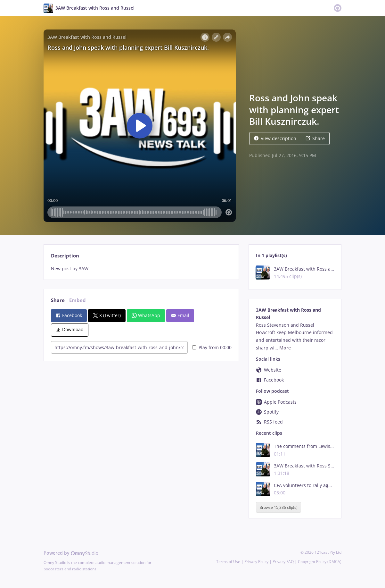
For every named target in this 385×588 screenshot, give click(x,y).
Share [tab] (58, 300)
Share (315, 138)
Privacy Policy (256, 562)
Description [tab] (65, 256)
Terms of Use (228, 562)
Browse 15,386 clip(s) (279, 507)
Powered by (71, 553)
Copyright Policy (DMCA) (320, 562)
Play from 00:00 (212, 347)
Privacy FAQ (283, 562)
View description (275, 138)
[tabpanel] (141, 269)
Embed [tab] (78, 300)
